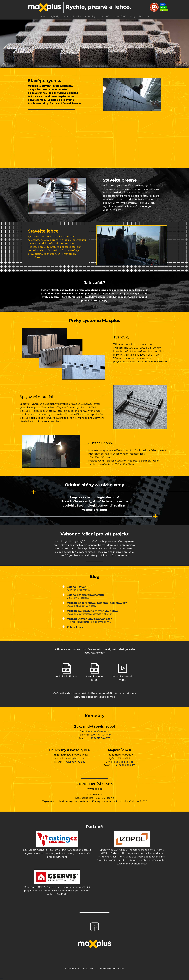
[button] (73, 627)
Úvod (43, 16)
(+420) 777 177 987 (74, 762)
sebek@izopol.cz (124, 762)
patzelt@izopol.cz (74, 758)
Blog (132, 16)
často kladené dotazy (94, 672)
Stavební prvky (72, 16)
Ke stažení (119, 16)
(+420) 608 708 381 (124, 765)
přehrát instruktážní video (123, 672)
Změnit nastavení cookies (112, 969)
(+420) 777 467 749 (99, 735)
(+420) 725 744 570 (99, 738)
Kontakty (90, 16)
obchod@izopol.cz (99, 731)
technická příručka (66, 670)
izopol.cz (144, 16)
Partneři (105, 16)
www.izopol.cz (95, 789)
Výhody (55, 16)
